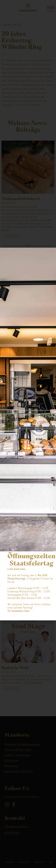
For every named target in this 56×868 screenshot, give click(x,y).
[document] (28, 434)
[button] (52, 252)
